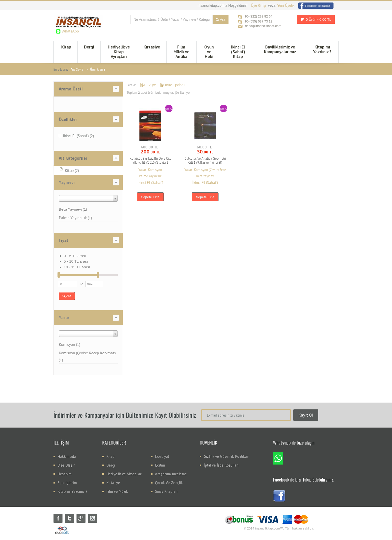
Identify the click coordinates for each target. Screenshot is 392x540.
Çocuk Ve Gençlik (169, 483)
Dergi (89, 47)
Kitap (66, 47)
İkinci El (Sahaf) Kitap (238, 52)
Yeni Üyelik (286, 5)
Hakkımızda (67, 456)
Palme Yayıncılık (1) (75, 218)
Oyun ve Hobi (209, 52)
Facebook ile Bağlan (314, 6)
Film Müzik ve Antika (181, 52)
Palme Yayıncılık (150, 176)
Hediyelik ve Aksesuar (124, 474)
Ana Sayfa (77, 69)
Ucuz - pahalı (172, 85)
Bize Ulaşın (66, 465)
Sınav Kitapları (166, 491)
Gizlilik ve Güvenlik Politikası (226, 456)
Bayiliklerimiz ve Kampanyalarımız (280, 49)
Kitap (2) (72, 170)
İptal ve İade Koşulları (221, 465)
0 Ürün (314, 19)
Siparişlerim (67, 483)
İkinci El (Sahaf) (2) (76, 136)
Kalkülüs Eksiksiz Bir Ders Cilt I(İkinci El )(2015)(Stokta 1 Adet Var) (150, 163)
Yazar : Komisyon (150, 170)
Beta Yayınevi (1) (73, 209)
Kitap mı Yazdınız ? (322, 49)
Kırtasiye (152, 47)
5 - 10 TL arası (76, 261)
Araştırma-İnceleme (171, 474)
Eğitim (160, 465)
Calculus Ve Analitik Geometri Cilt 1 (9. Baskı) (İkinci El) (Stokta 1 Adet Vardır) (205, 163)
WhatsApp (70, 31)
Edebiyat (162, 456)
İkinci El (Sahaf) (150, 182)
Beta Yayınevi (205, 176)
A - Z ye (148, 85)
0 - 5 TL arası (75, 256)
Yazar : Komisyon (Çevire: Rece (205, 170)
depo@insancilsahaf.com (263, 26)
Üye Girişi (259, 5)
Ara (220, 19)
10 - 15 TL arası (77, 267)
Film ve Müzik (117, 491)
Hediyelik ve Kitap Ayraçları (119, 52)
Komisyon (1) (69, 344)
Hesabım (64, 474)
